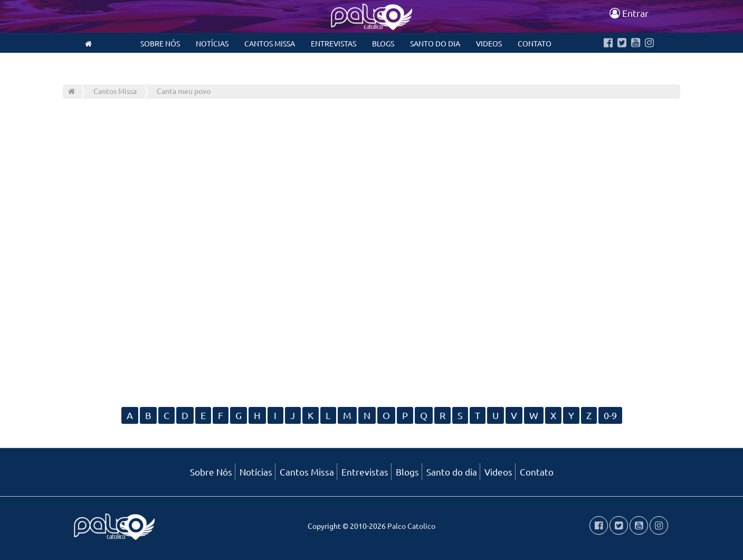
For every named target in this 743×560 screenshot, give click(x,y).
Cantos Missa (270, 43)
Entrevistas (334, 43)
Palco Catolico (411, 526)
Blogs (383, 43)
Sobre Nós (160, 43)
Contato (535, 43)
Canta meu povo (184, 91)
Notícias (212, 43)
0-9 (610, 415)
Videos (489, 43)
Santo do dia (435, 43)
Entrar (629, 13)
